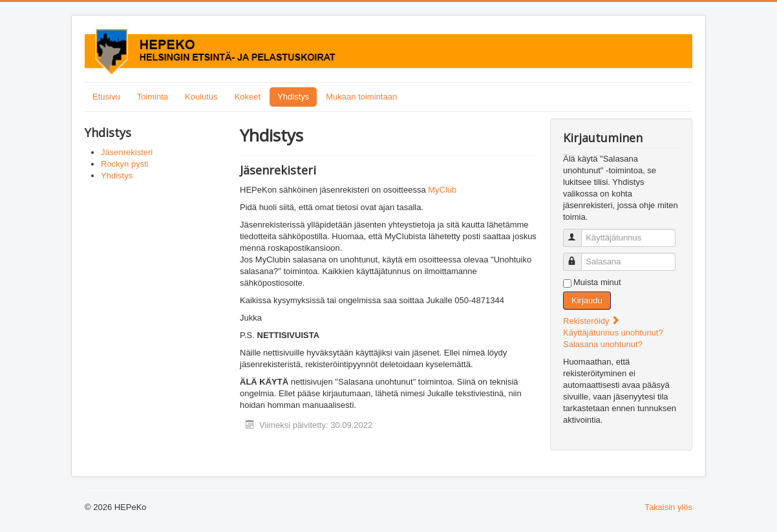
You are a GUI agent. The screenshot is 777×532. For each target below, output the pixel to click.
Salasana (578, 256)
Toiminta (153, 97)
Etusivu (106, 97)
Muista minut (597, 282)
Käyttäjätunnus (578, 232)
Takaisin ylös (668, 507)
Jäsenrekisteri (127, 152)
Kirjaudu (587, 300)
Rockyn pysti (125, 164)
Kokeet (248, 97)
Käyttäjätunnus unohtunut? (613, 333)
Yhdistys (293, 97)
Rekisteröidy (592, 321)
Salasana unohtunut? (603, 344)
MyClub (442, 190)
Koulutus (201, 97)
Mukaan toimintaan (361, 97)
